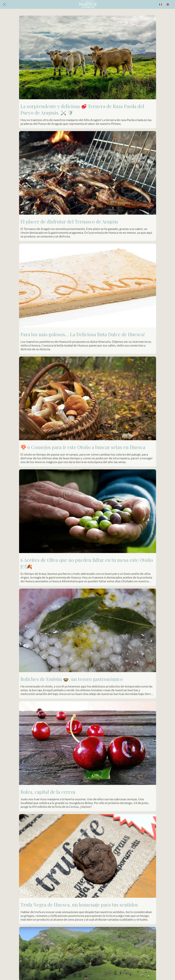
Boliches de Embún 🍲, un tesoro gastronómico (72, 679)
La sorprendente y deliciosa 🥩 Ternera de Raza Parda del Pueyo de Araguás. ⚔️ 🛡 (82, 109)
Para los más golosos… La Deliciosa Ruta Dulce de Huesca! (83, 334)
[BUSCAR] (161, 4)
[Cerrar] (4, 4)
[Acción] (168, 4)
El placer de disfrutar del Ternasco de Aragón (69, 221)
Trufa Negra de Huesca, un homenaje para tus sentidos (79, 905)
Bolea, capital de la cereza (48, 792)
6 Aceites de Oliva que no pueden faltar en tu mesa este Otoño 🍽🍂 (87, 563)
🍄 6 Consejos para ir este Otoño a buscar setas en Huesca (83, 447)
